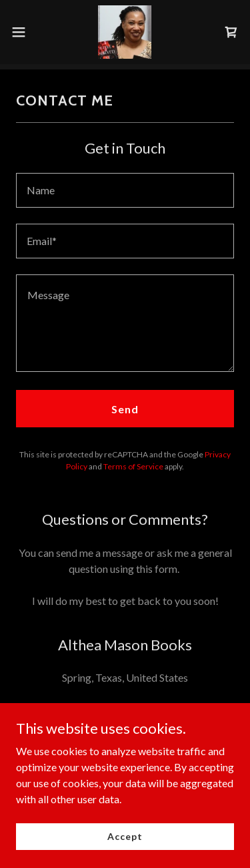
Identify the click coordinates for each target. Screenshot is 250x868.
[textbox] (125, 190)
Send (125, 409)
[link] (125, 32)
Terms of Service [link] (133, 466)
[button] (23, 32)
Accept (125, 836)
